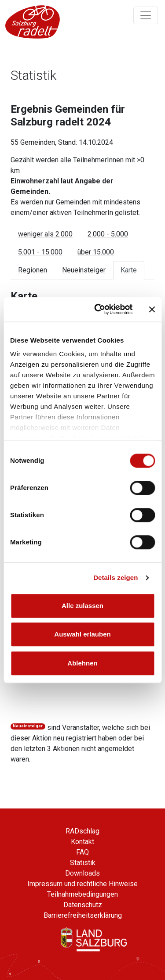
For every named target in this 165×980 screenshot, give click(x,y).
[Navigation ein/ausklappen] (146, 15)
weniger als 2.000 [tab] (45, 234)
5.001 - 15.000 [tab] (40, 252)
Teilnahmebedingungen (82, 894)
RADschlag (82, 831)
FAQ (82, 852)
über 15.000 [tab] (96, 252)
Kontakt (82, 842)
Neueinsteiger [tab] (84, 270)
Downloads (82, 873)
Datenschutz (83, 905)
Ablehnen (82, 663)
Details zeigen (115, 578)
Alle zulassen (82, 606)
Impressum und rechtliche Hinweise (82, 884)
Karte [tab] (129, 270)
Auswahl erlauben (82, 634)
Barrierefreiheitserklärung (83, 915)
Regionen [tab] (33, 270)
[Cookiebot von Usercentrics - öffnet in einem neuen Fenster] (98, 309)
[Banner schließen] (152, 309)
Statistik (83, 863)
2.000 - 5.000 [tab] (108, 234)
